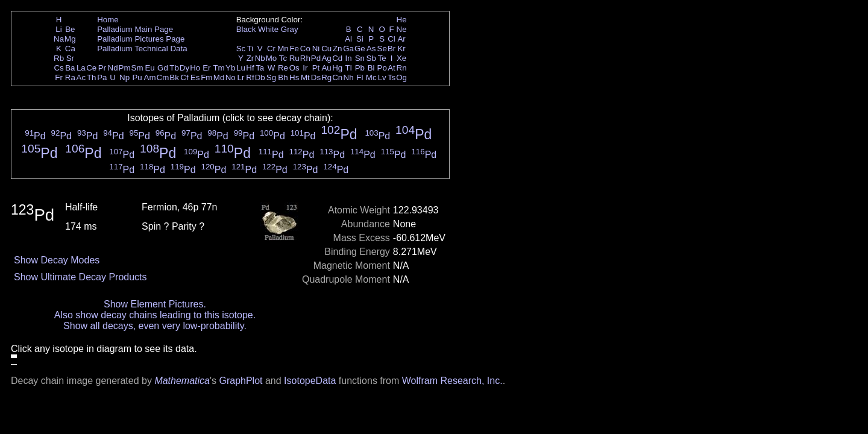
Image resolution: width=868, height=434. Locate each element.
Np (124, 77)
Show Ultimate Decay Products (80, 277)
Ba (70, 68)
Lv (382, 77)
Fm (206, 77)
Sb (371, 58)
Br (392, 49)
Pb (360, 68)
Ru (294, 58)
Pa (102, 77)
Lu (241, 68)
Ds (316, 77)
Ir (305, 68)
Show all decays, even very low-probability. (155, 326)
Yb (230, 68)
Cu (326, 49)
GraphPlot (241, 381)
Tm (219, 68)
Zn (338, 49)
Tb (174, 68)
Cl (392, 39)
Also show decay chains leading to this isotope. (155, 315)
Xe (401, 58)
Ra (70, 77)
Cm (163, 77)
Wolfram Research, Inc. (452, 381)
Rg (326, 77)
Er (206, 68)
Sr (70, 58)
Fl (360, 77)
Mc (371, 77)
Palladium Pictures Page (141, 39)
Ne (402, 29)
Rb (59, 58)
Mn (283, 49)
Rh (305, 58)
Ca (70, 49)
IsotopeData (310, 381)
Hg (337, 68)
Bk (174, 77)
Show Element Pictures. (155, 304)
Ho (195, 68)
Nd (113, 68)
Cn (337, 77)
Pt (316, 68)
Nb (260, 58)
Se (382, 49)
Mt (305, 77)
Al (348, 39)
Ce (91, 68)
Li (58, 29)
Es (195, 77)
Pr (102, 68)
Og (401, 77)
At (392, 68)
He (402, 20)
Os (294, 68)
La (81, 68)
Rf (250, 77)
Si (360, 39)
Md (219, 77)
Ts (392, 77)
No (231, 77)
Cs (58, 68)
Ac (81, 77)
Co (305, 49)
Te (382, 58)
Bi (371, 68)
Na (59, 39)
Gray (290, 29)
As (371, 49)
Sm (137, 68)
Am (150, 77)
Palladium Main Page (135, 29)
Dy (184, 68)
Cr (271, 49)
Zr (250, 58)
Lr (241, 77)
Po (382, 68)
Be (70, 29)
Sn (360, 58)
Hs (294, 77)
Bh (283, 77)
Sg (271, 77)
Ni (316, 49)
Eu (149, 68)
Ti (250, 49)
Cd (337, 58)
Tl (349, 68)
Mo (272, 58)
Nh (349, 77)
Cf (184, 77)
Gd (163, 68)
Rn (402, 68)
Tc (283, 58)
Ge (360, 49)
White (268, 29)
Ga (348, 49)
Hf (250, 68)
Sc (241, 49)
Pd (316, 58)
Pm (125, 68)
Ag (326, 58)
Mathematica (182, 381)
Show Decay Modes (57, 260)
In (349, 58)
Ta (260, 68)
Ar (401, 39)
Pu (137, 77)
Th (92, 77)
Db (260, 77)
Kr (401, 49)
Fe (294, 49)
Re (283, 68)
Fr (59, 77)
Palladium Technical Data (142, 49)
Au (326, 68)
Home (108, 20)
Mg (70, 39)
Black (246, 29)
